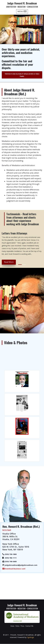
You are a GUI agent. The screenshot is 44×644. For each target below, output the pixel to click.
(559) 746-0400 (11, 561)
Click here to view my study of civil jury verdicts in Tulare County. (22, 75)
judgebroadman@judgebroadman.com (21, 565)
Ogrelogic (31, 637)
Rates (18, 626)
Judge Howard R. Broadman (22, 5)
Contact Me (29, 626)
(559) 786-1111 (11, 558)
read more (9, 262)
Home (12, 626)
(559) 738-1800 (11, 554)
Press (22, 626)
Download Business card (15, 569)
